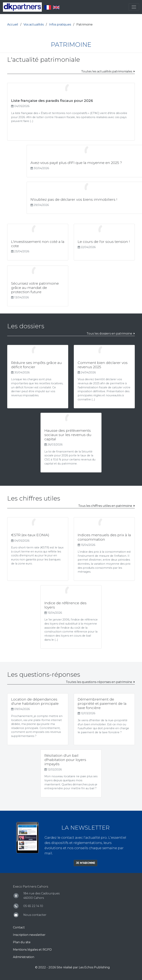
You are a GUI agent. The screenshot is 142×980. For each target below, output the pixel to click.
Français (48, 7)
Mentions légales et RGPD (32, 950)
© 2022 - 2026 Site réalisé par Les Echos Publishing (72, 967)
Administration (24, 957)
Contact (19, 927)
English (56, 7)
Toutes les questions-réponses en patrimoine (99, 682)
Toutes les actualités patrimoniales (107, 71)
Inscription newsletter (29, 935)
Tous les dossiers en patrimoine (109, 334)
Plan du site (22, 942)
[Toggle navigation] (134, 7)
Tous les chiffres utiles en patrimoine (105, 506)
